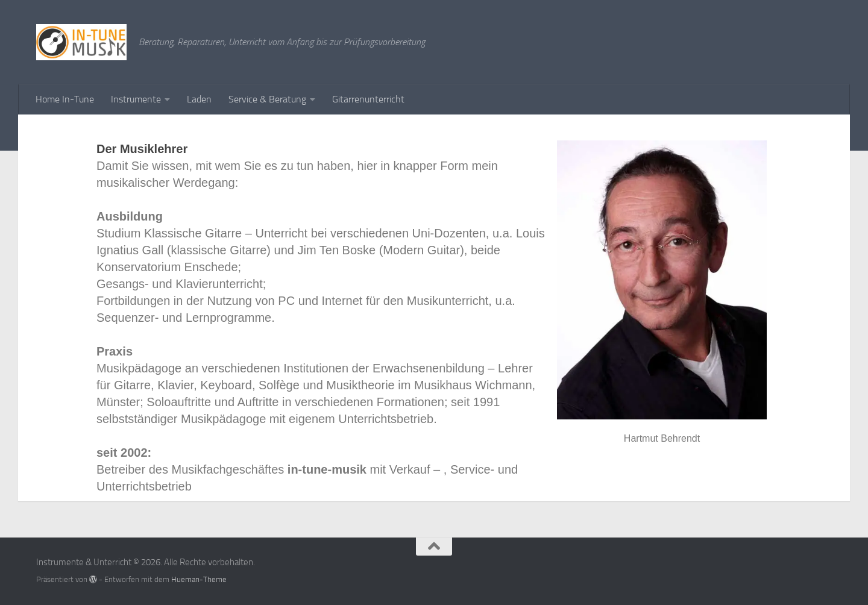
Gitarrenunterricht (368, 99)
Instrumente (136, 99)
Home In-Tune (65, 99)
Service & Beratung (267, 99)
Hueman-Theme (199, 579)
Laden (199, 99)
